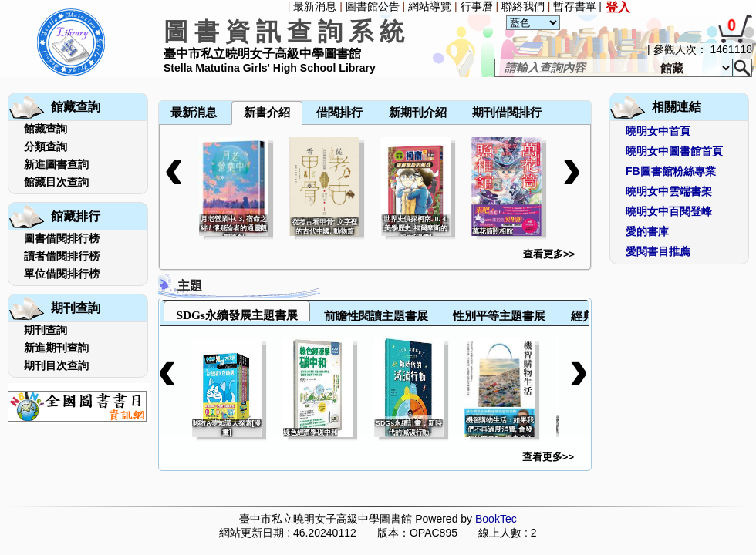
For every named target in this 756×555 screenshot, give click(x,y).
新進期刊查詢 (56, 348)
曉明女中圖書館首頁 (674, 151)
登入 (618, 7)
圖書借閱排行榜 (62, 238)
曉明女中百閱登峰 (669, 211)
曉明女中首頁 (658, 131)
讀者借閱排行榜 (62, 256)
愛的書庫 (647, 231)
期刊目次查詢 (56, 365)
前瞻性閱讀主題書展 (376, 316)
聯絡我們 (523, 6)
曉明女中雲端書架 (669, 191)
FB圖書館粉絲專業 (671, 171)
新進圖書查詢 (56, 164)
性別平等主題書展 (499, 316)
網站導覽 (430, 6)
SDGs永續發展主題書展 (237, 315)
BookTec (496, 519)
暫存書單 (575, 6)
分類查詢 (46, 146)
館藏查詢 (46, 129)
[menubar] (199, 79)
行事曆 (477, 6)
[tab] (237, 311)
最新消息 (315, 6)
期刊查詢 (46, 330)
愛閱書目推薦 (658, 251)
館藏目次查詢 (56, 182)
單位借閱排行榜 (62, 274)
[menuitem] (160, 79)
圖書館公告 (373, 6)
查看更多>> (549, 254)
